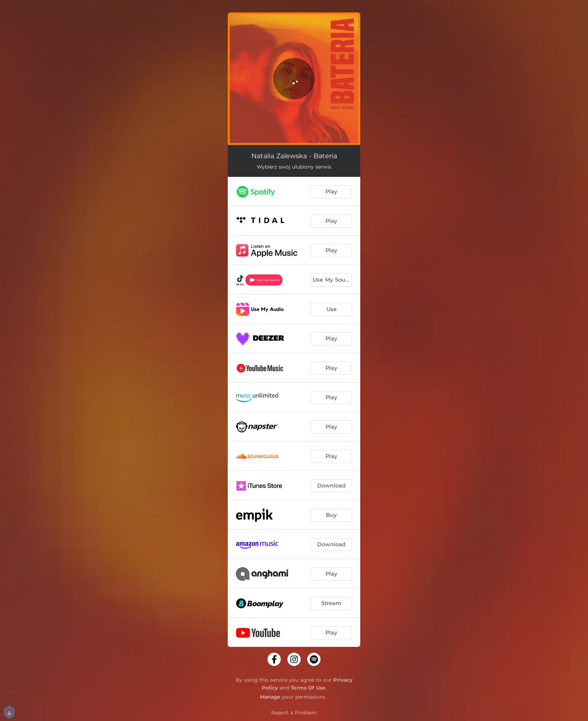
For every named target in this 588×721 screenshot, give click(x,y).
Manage (270, 697)
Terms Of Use (308, 688)
